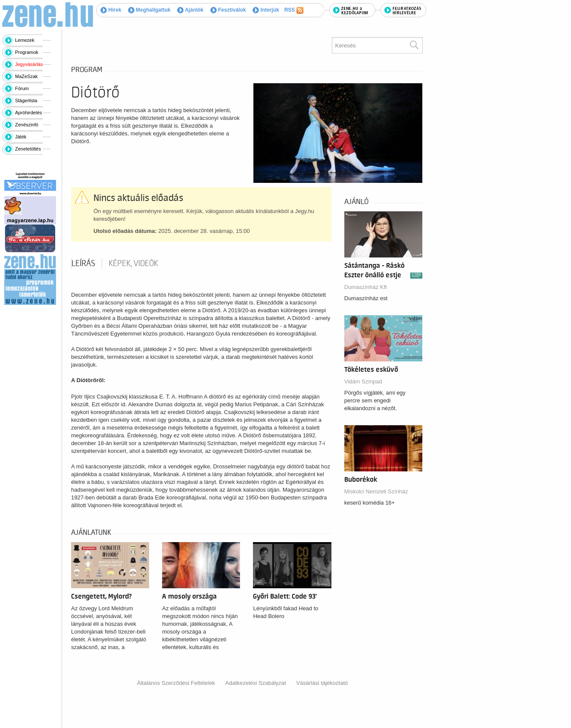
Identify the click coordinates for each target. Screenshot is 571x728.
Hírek (111, 10)
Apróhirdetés (28, 113)
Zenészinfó (27, 125)
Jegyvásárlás (29, 64)
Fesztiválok (228, 10)
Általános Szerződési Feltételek (176, 683)
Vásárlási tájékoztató (322, 683)
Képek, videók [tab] (133, 264)
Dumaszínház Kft (366, 287)
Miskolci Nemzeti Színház (376, 491)
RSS (294, 10)
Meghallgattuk (149, 10)
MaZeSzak (27, 76)
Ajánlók (190, 10)
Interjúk (266, 10)
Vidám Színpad (363, 381)
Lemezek (25, 40)
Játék (21, 137)
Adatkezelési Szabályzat (256, 683)
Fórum (22, 88)
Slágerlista (26, 100)
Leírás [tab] (83, 264)
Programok (27, 52)
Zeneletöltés (28, 149)
